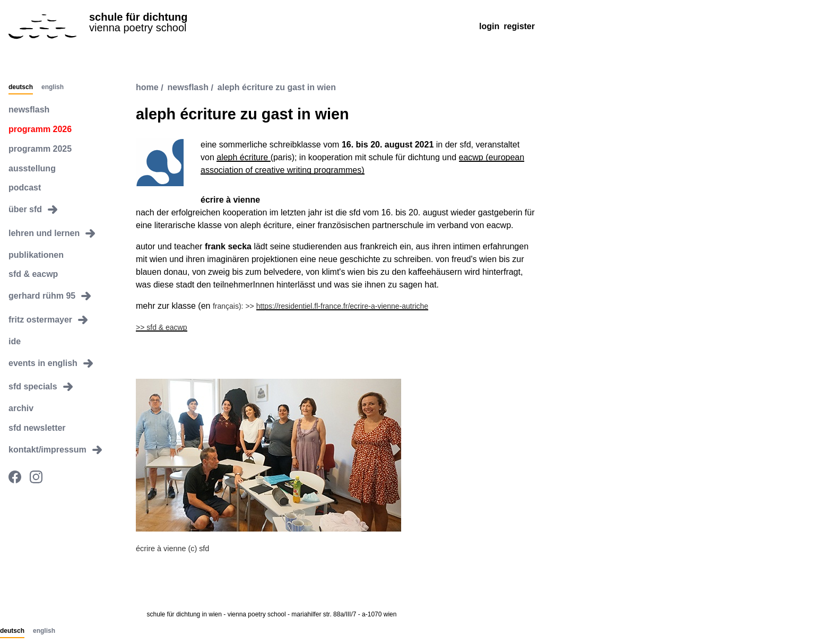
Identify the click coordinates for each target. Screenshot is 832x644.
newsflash (29, 110)
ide (15, 341)
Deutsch (21, 88)
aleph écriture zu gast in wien (277, 88)
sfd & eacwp (33, 274)
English (53, 88)
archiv (21, 408)
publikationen (36, 255)
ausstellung (32, 168)
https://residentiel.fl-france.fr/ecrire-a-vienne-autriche (342, 306)
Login (489, 26)
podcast (25, 188)
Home (147, 88)
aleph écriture (243, 157)
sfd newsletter (37, 428)
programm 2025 (40, 149)
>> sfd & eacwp (162, 327)
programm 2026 (40, 129)
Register (519, 26)
